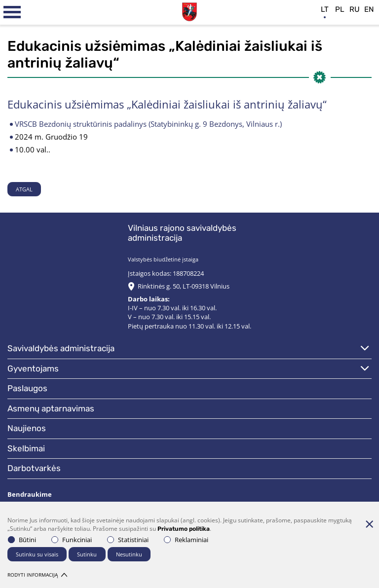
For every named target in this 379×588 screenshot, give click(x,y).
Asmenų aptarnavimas (51, 408)
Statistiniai (128, 540)
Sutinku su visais (37, 554)
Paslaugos (27, 388)
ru (355, 9)
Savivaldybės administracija (61, 348)
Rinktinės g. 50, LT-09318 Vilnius (184, 286)
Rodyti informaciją (37, 575)
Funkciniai (72, 540)
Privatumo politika (184, 529)
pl (340, 9)
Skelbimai (26, 448)
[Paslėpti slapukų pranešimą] (369, 524)
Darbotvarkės (34, 468)
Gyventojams (33, 368)
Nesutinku (129, 554)
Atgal (24, 189)
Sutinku (87, 554)
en (369, 9)
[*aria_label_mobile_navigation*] (12, 12)
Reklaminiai (186, 540)
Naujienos (27, 428)
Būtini (22, 540)
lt (325, 9)
